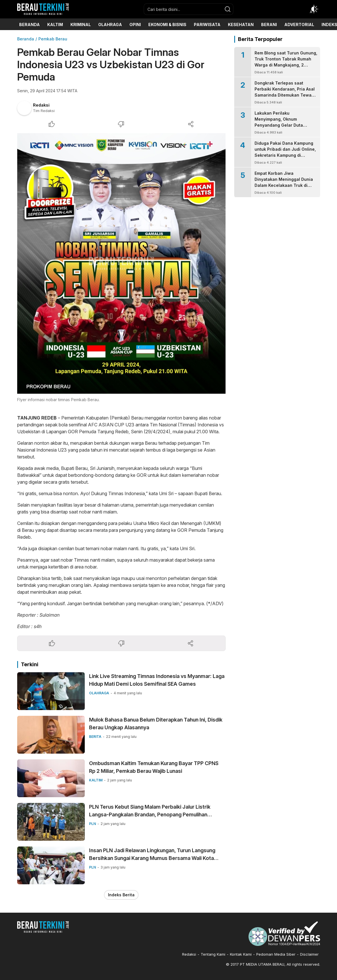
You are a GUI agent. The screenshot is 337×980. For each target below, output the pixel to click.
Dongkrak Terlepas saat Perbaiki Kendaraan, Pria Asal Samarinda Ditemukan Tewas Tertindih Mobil (285, 92)
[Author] (24, 108)
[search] (228, 9)
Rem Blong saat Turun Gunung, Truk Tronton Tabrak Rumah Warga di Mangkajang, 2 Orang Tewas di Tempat (286, 62)
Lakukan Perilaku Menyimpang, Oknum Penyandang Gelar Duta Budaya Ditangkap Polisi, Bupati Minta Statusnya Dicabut (280, 128)
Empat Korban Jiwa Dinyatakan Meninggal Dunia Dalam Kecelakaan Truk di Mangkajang (284, 182)
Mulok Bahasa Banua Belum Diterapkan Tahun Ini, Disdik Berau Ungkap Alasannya (156, 724)
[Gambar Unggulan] (121, 263)
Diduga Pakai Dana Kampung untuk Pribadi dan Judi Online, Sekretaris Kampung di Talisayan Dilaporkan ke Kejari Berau (285, 155)
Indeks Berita (121, 895)
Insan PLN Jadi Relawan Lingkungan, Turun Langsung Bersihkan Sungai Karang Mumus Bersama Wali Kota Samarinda (152, 858)
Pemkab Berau (53, 39)
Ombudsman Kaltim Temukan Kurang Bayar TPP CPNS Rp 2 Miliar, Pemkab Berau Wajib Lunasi (154, 767)
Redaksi (41, 105)
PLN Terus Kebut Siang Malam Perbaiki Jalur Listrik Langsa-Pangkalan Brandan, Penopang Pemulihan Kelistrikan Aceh (150, 815)
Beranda (26, 39)
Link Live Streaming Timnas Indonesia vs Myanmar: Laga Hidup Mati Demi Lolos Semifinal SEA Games (157, 680)
